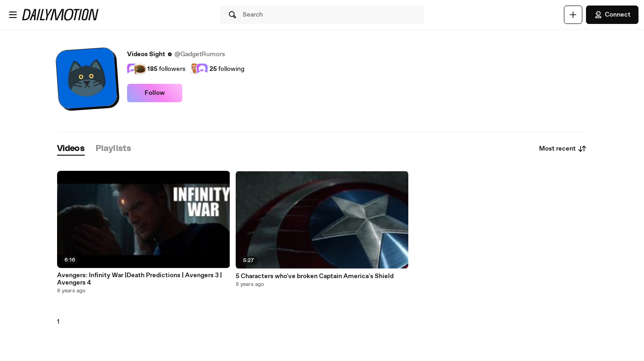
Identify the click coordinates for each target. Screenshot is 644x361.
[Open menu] (13, 15)
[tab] (71, 149)
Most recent (563, 149)
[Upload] (573, 15)
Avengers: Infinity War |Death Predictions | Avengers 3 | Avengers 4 (139, 279)
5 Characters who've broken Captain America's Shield (315, 276)
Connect (612, 15)
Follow (155, 93)
